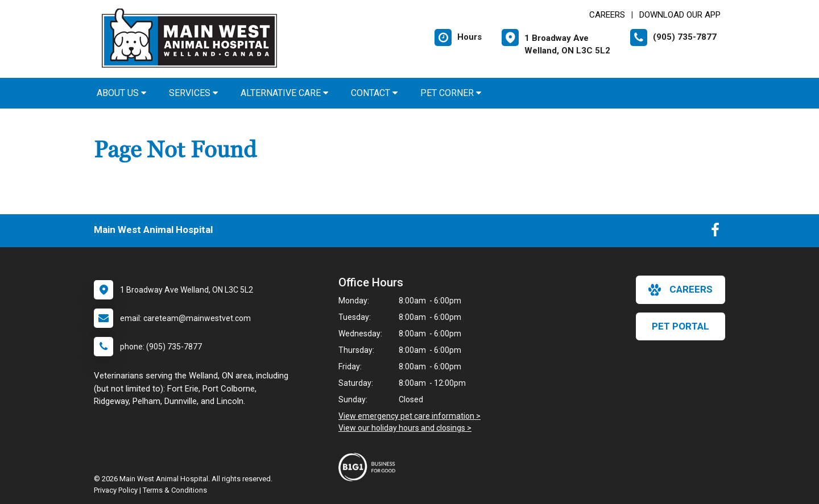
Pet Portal (681, 326)
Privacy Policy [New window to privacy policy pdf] (116, 490)
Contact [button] (374, 93)
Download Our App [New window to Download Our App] (680, 15)
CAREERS (607, 15)
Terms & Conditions (175, 490)
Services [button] (193, 93)
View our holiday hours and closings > (405, 428)
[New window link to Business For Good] (370, 467)
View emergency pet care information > (409, 416)
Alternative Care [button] (284, 93)
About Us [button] (121, 93)
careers (681, 290)
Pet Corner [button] (451, 93)
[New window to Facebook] (715, 232)
